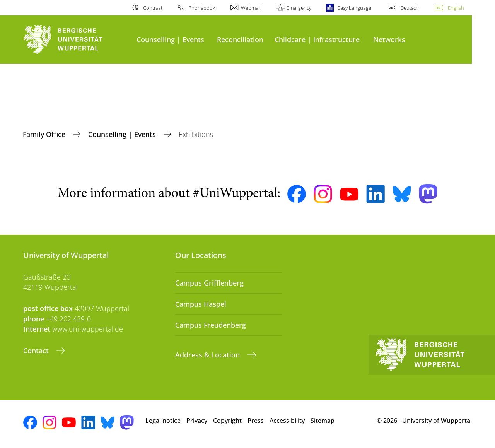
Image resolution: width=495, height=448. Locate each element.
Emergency (299, 8)
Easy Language (354, 8)
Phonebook (202, 8)
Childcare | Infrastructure (317, 39)
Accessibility (287, 421)
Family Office (45, 134)
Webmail (251, 8)
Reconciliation (240, 39)
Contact (37, 351)
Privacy (197, 421)
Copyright (227, 421)
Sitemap (323, 421)
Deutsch (410, 8)
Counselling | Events (170, 39)
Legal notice (163, 421)
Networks (389, 39)
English (456, 8)
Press (256, 421)
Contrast (153, 8)
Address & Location (208, 355)
